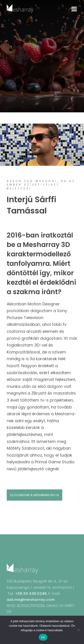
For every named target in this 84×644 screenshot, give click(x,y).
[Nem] (78, 630)
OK (43, 637)
